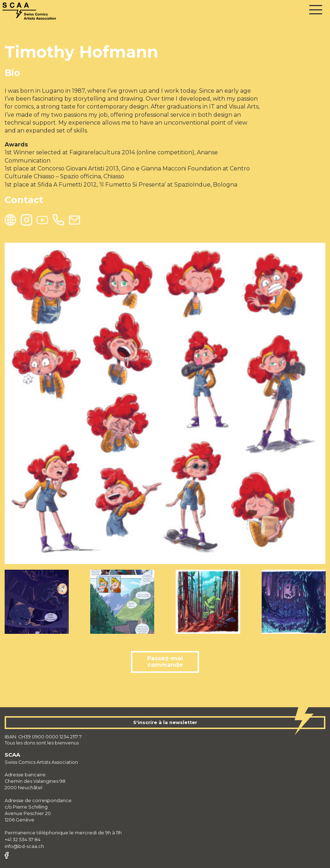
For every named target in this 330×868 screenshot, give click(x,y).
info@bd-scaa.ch (24, 846)
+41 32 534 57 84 (23, 840)
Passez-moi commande (165, 662)
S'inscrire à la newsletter (165, 722)
